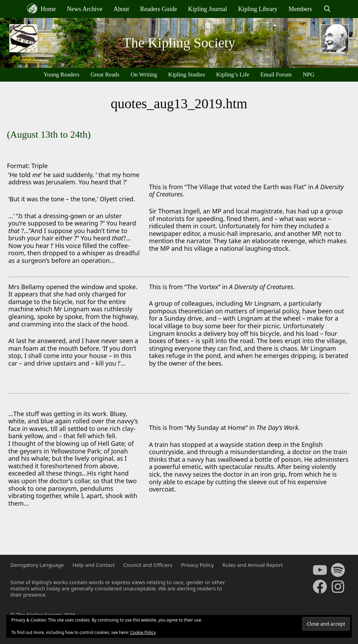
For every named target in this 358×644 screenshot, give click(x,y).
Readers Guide (159, 9)
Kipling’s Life (233, 75)
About (121, 9)
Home (42, 9)
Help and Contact (93, 565)
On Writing (144, 75)
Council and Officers (148, 565)
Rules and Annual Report (252, 565)
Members (300, 9)
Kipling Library (258, 9)
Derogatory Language (37, 565)
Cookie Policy (143, 632)
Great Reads (105, 75)
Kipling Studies (187, 75)
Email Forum (276, 75)
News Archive (84, 9)
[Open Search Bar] (327, 9)
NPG (308, 75)
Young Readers (62, 75)
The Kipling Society (179, 43)
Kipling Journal (208, 9)
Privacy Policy (198, 565)
